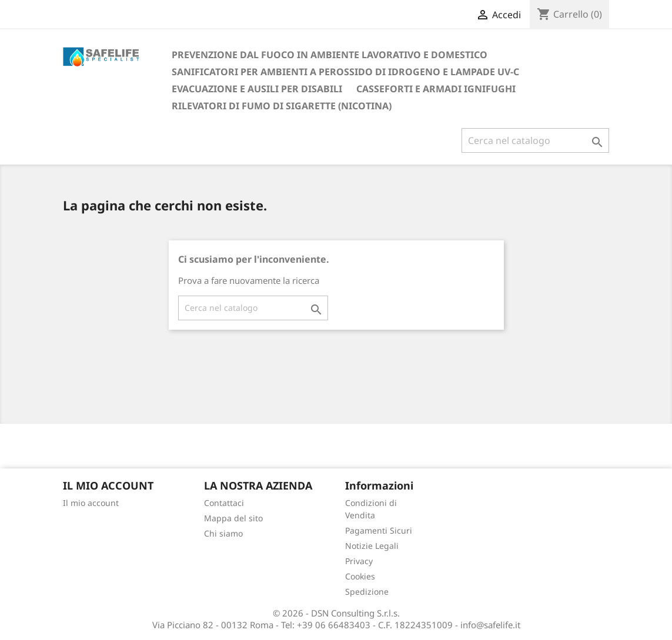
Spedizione (367, 592)
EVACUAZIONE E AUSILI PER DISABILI (257, 89)
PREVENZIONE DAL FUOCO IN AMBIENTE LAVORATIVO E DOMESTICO (330, 55)
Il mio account (91, 503)
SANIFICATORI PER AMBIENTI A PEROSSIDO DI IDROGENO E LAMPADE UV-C (345, 72)
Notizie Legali (372, 546)
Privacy (359, 561)
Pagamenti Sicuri (379, 530)
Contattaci (224, 503)
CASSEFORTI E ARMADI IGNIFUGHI (436, 89)
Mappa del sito (233, 518)
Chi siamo (223, 533)
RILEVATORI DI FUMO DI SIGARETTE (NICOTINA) (282, 106)
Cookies (360, 576)
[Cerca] (535, 140)
